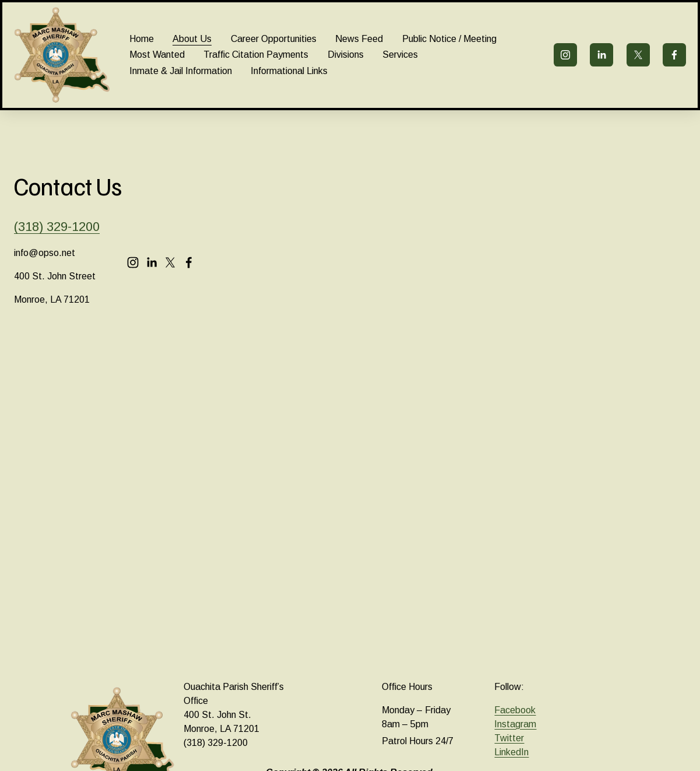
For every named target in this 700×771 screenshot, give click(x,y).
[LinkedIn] (601, 55)
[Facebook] (674, 55)
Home (142, 39)
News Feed (359, 39)
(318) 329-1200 (57, 227)
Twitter (509, 738)
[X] (638, 55)
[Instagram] (565, 55)
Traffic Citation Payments (256, 55)
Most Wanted (157, 55)
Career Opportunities (274, 39)
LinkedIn (511, 752)
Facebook (515, 710)
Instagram (515, 724)
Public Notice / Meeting (449, 39)
